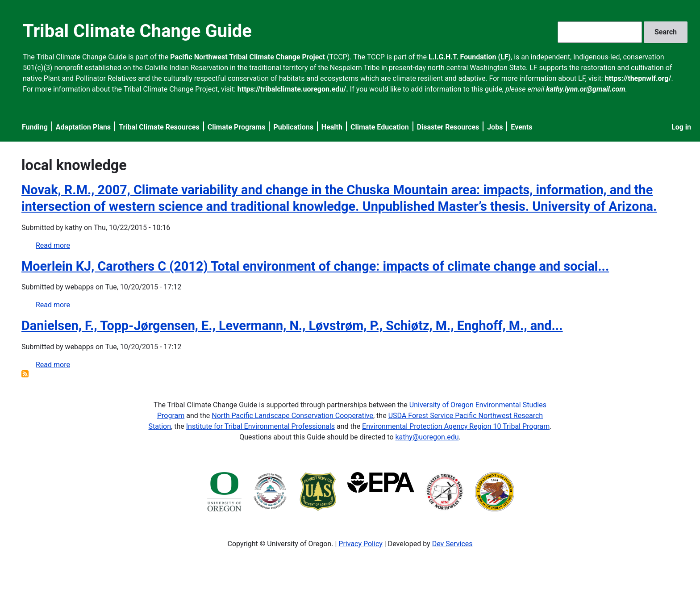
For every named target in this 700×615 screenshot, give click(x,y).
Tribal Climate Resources (159, 127)
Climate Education (380, 127)
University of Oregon (442, 405)
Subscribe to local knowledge (25, 374)
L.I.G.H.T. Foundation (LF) (470, 57)
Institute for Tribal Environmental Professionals (260, 426)
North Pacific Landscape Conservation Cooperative (292, 416)
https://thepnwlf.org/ (638, 78)
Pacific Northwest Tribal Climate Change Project (248, 57)
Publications (293, 127)
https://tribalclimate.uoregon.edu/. (293, 89)
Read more (53, 245)
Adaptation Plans (83, 127)
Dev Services (452, 544)
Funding (35, 127)
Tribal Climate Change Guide (137, 31)
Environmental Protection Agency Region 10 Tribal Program (456, 426)
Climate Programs (237, 127)
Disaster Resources (448, 127)
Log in (681, 127)
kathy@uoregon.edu (427, 437)
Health (332, 127)
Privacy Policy (360, 544)
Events (521, 127)
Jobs (495, 127)
